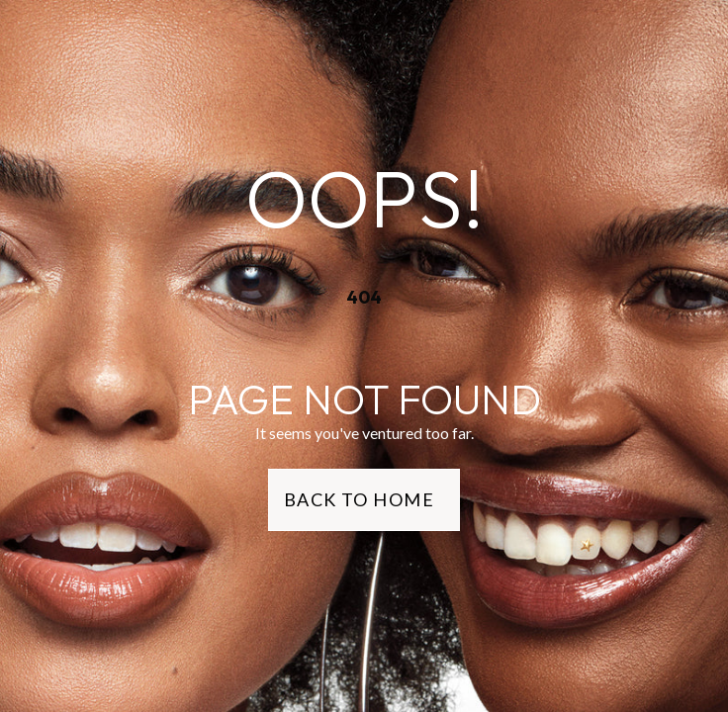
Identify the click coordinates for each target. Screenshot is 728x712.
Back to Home (360, 499)
